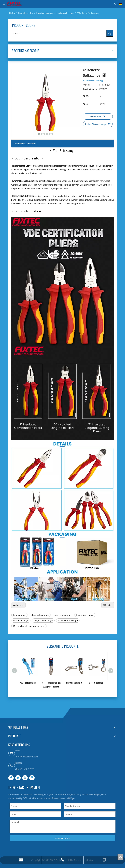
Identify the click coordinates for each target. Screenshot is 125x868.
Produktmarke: (90, 89)
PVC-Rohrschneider (28, 683)
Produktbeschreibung (25, 143)
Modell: (87, 85)
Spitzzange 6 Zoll (62, 615)
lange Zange (19, 615)
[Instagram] (32, 778)
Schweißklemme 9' (74, 683)
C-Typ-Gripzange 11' (97, 683)
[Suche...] (59, 33)
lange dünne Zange (43, 620)
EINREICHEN (62, 838)
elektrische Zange (40, 615)
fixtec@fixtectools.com (26, 757)
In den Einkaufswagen (98, 124)
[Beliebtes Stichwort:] (110, 33)
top (120, 857)
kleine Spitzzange (85, 615)
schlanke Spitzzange (68, 620)
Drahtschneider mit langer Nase (29, 626)
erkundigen (98, 116)
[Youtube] (25, 778)
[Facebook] (11, 778)
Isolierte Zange (21, 620)
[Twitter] (18, 778)
